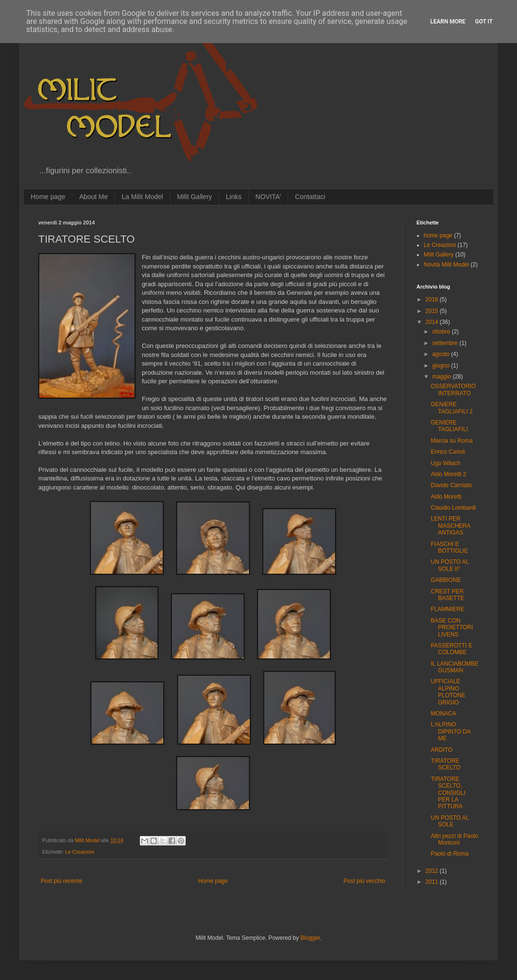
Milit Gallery (195, 197)
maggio (443, 377)
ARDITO (442, 750)
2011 (433, 882)
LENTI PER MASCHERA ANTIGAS (450, 526)
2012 (433, 871)
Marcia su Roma (452, 441)
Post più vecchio (365, 881)
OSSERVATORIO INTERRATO (453, 390)
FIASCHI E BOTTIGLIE (450, 547)
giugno (442, 366)
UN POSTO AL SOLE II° (450, 565)
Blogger (310, 938)
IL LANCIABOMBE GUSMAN (455, 667)
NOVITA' (269, 197)
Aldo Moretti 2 (449, 474)
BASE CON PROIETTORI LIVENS (452, 628)
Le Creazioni (80, 852)
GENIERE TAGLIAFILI (449, 426)
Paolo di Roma (450, 854)
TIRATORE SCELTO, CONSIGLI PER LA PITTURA (448, 793)
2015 (433, 311)
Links (234, 197)
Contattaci (310, 197)
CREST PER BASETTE (448, 595)
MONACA (444, 713)
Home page (48, 197)
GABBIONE (446, 580)
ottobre (442, 332)
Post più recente (62, 881)
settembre (446, 343)
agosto (442, 354)
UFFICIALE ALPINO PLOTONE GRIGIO (448, 692)
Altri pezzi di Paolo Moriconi (455, 839)
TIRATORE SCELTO (446, 764)
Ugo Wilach (445, 463)
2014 (433, 322)
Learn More (448, 22)
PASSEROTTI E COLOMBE (451, 649)
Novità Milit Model (446, 265)
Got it (484, 22)
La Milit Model (142, 197)
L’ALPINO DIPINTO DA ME (451, 731)
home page (438, 235)
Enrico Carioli (448, 452)
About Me (93, 197)
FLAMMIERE (448, 609)
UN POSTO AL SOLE (450, 821)
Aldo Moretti (446, 497)
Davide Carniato (451, 485)
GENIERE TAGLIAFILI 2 (452, 408)
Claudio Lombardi (453, 508)
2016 (433, 300)
